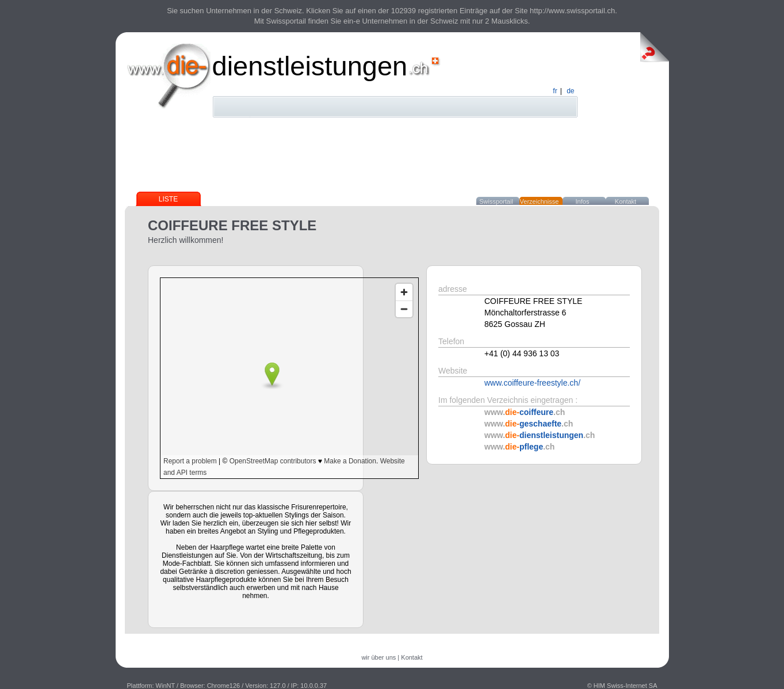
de (570, 91)
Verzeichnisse (540, 201)
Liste (168, 199)
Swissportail (496, 201)
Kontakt (626, 201)
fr (555, 91)
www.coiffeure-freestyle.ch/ (532, 383)
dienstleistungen (310, 66)
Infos (583, 201)
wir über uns (378, 657)
